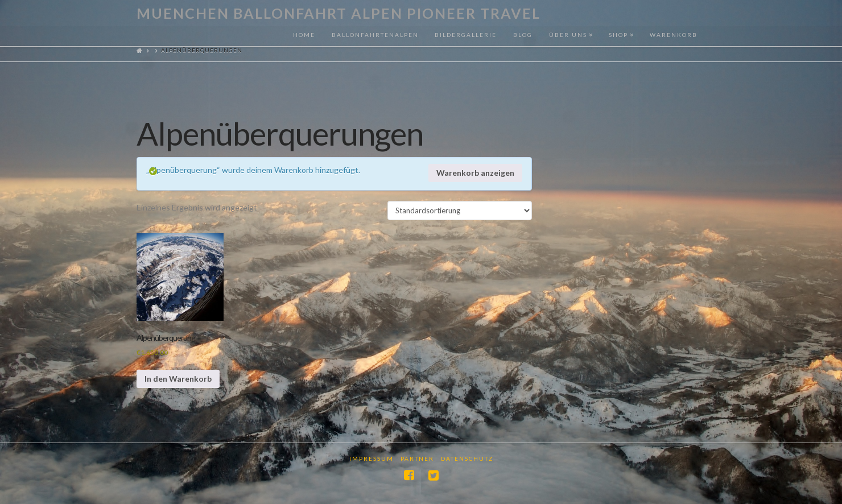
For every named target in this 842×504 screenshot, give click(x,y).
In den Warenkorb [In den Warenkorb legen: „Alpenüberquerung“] (178, 379)
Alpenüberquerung (166, 338)
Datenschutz (467, 458)
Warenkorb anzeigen (475, 173)
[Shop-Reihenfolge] (460, 210)
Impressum (372, 458)
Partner (417, 458)
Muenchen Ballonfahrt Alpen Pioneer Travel (339, 13)
